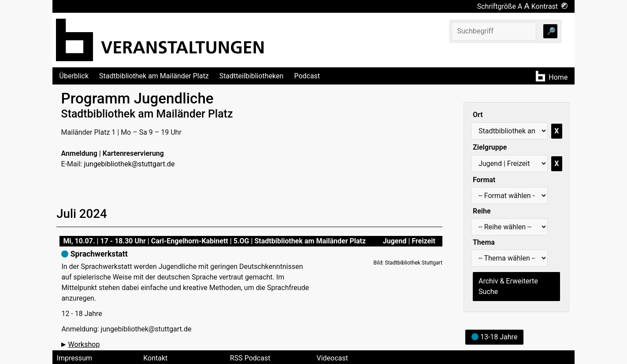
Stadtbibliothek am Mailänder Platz (154, 76)
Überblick (74, 76)
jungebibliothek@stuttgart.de (129, 164)
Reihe (482, 211)
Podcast (307, 76)
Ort (478, 115)
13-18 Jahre (494, 337)
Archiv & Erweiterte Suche (508, 286)
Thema (484, 242)
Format (484, 180)
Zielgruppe (490, 147)
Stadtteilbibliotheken (252, 76)
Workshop (84, 344)
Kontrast (550, 6)
